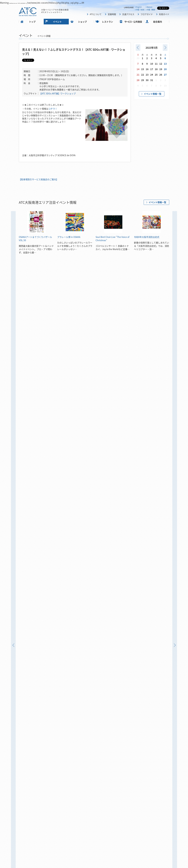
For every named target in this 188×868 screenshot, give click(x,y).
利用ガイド (164, 14)
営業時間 (112, 14)
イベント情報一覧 (153, 94)
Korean (150, 7)
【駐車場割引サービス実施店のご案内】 (39, 179)
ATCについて (96, 14)
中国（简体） (141, 10)
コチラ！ (53, 109)
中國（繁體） (152, 10)
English (139, 7)
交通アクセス (128, 14)
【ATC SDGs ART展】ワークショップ (57, 93)
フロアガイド (147, 14)
